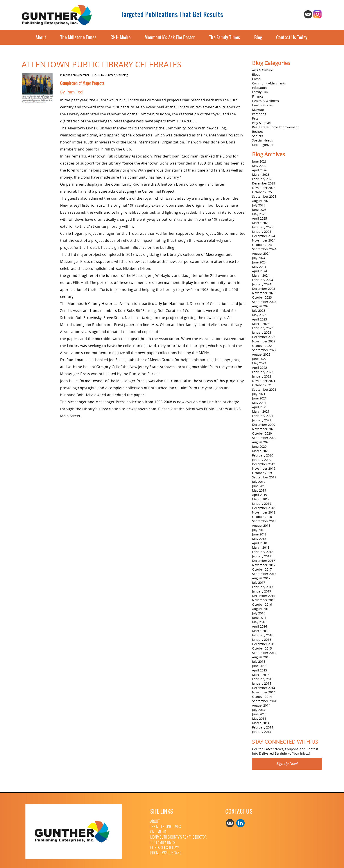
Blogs (256, 74)
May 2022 (259, 363)
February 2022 (263, 372)
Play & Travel (261, 123)
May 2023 (259, 315)
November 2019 (264, 468)
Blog (258, 37)
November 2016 (264, 600)
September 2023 (264, 302)
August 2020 (261, 442)
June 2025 (259, 210)
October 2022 (262, 346)
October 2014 (262, 697)
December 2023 (264, 289)
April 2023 (260, 319)
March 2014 (261, 723)
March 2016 (261, 631)
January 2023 (262, 332)
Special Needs (262, 140)
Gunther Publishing (116, 75)
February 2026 (263, 179)
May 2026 (259, 166)
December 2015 (264, 644)
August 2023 (261, 306)
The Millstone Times (79, 37)
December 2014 (264, 688)
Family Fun (260, 92)
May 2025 (259, 214)
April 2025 (260, 218)
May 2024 (259, 267)
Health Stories (262, 105)
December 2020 (264, 425)
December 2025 (264, 183)
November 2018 (264, 512)
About (41, 37)
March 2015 (261, 675)
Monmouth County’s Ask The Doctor (179, 837)
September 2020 (264, 438)
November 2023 (264, 293)
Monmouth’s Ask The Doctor (170, 37)
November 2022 (264, 341)
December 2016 (264, 596)
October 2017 (262, 569)
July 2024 (259, 258)
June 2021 (259, 398)
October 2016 (262, 604)
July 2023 (259, 311)
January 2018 (262, 556)
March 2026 (261, 174)
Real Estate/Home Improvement (275, 127)
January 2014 (262, 732)
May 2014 (259, 719)
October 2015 (262, 648)
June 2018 (259, 534)
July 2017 (259, 583)
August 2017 (261, 578)
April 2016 (260, 626)
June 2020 (259, 447)
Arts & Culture (262, 70)
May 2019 (259, 490)
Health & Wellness (265, 101)
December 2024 (264, 236)
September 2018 (264, 521)
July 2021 (259, 394)
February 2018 (263, 552)
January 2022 (262, 376)
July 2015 (259, 661)
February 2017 (263, 587)
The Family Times (225, 37)
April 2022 (260, 368)
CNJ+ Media (121, 37)
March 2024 (261, 275)
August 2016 (261, 609)
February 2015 (263, 679)
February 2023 (263, 328)
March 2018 (261, 547)
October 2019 (262, 473)
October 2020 (262, 433)
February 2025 (263, 227)
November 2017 (264, 565)
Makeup (258, 110)
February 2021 (263, 416)
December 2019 (264, 464)
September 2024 (264, 249)
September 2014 (264, 701)
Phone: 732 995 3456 (166, 853)
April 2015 (260, 670)
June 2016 (259, 618)
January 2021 (262, 420)
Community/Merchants (269, 83)
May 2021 (259, 403)
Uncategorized (263, 145)
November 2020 (264, 429)
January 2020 (262, 460)
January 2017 (262, 591)
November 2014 (264, 692)
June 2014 (259, 714)
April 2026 (260, 170)
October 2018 (262, 517)
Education (259, 88)
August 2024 (261, 253)
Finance (258, 96)
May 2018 (259, 539)
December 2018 (264, 508)
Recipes (258, 132)
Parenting (259, 114)
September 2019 (264, 477)
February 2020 (263, 455)
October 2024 (262, 245)
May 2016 (259, 622)
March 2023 (261, 324)
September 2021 (264, 389)
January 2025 (262, 232)
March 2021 (261, 411)
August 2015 (261, 657)
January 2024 (262, 284)
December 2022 (264, 337)
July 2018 (259, 530)
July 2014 (259, 710)
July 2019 (259, 482)
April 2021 (260, 407)
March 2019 (261, 499)
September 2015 (264, 653)
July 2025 (259, 205)
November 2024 (264, 240)
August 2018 (261, 525)
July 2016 (259, 613)
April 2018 (260, 543)
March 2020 (261, 451)
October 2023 (262, 297)
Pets (255, 118)
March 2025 (261, 223)
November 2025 (264, 188)
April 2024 (260, 271)
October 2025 (262, 192)
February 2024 (263, 280)
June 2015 (259, 666)
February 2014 (263, 727)
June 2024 (259, 262)
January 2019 (262, 504)
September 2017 (264, 574)
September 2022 (264, 350)
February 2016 (263, 635)
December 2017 (264, 561)
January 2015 (262, 683)
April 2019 (260, 495)
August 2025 (261, 201)
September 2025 (264, 196)
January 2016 (262, 640)
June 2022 (259, 359)
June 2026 (259, 161)
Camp (256, 79)
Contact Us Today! (292, 37)
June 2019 (259, 486)
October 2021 (262, 385)
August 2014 (261, 705)
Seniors (258, 136)
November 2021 (264, 381)
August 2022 (261, 354)
